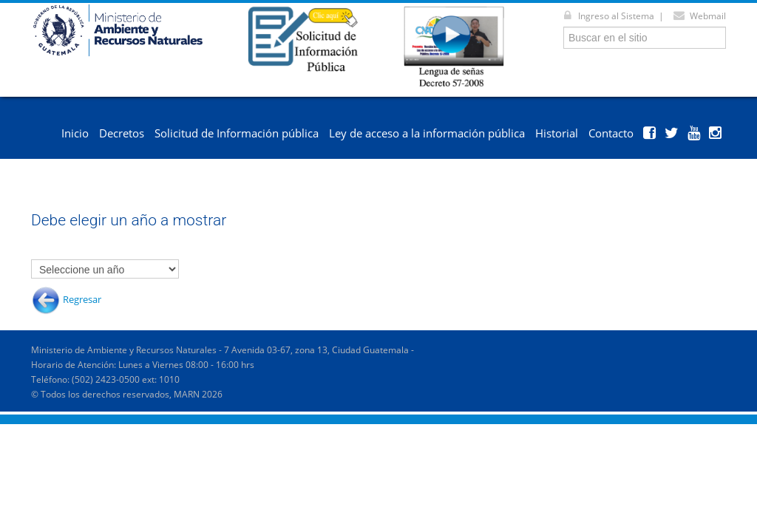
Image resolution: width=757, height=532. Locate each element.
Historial (557, 133)
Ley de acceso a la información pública (427, 133)
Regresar (82, 299)
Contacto (611, 133)
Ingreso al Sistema (606, 16)
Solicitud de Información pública (237, 133)
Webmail (697, 16)
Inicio (75, 133)
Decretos (122, 133)
